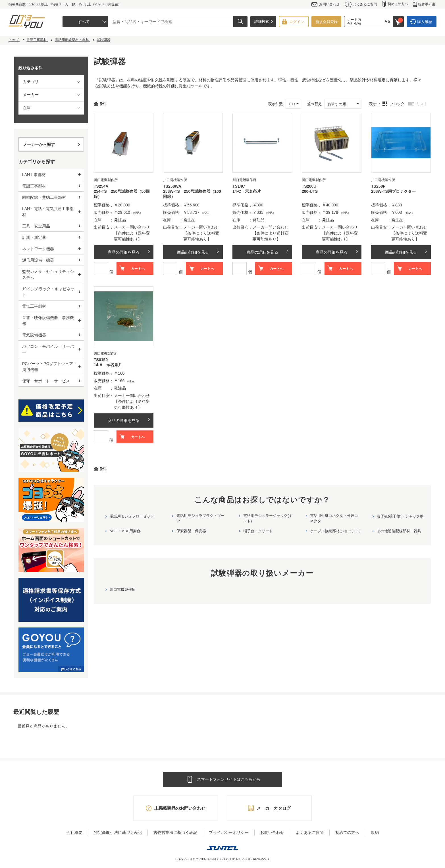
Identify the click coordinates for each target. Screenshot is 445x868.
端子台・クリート (258, 531)
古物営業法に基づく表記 (175, 832)
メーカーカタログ (274, 808)
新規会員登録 (327, 22)
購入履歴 (425, 22)
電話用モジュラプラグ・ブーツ (200, 518)
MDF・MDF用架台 (125, 531)
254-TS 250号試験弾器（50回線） (122, 194)
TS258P (378, 186)
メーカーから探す (39, 144)
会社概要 (74, 832)
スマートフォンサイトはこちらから (229, 779)
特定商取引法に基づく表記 (118, 832)
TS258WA (172, 186)
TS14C (239, 186)
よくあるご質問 (361, 4)
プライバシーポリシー (229, 832)
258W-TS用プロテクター (393, 191)
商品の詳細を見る (124, 252)
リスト (422, 104)
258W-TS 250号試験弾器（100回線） (192, 194)
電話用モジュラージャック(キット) (268, 518)
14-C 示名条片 (247, 191)
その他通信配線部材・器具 (399, 531)
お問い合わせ (326, 4)
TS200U (309, 186)
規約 (375, 832)
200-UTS (310, 191)
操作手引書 (424, 4)
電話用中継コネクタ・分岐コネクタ (334, 518)
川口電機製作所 (123, 590)
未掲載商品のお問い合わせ (180, 808)
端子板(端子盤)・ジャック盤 (400, 516)
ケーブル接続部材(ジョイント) (335, 531)
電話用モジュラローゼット (132, 516)
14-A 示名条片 (108, 365)
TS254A (101, 186)
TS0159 (101, 360)
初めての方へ (395, 4)
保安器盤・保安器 (191, 531)
